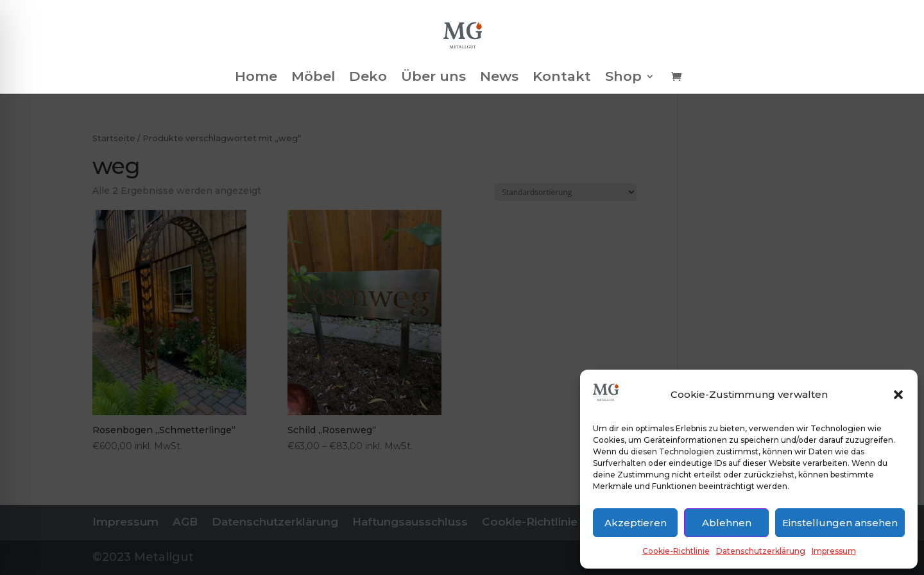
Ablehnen (727, 523)
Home (256, 78)
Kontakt (562, 78)
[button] (898, 395)
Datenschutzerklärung (761, 551)
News (499, 78)
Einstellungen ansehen (840, 523)
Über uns (433, 78)
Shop (623, 78)
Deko (368, 78)
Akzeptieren (636, 523)
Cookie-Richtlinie (676, 551)
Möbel (313, 78)
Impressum (834, 551)
